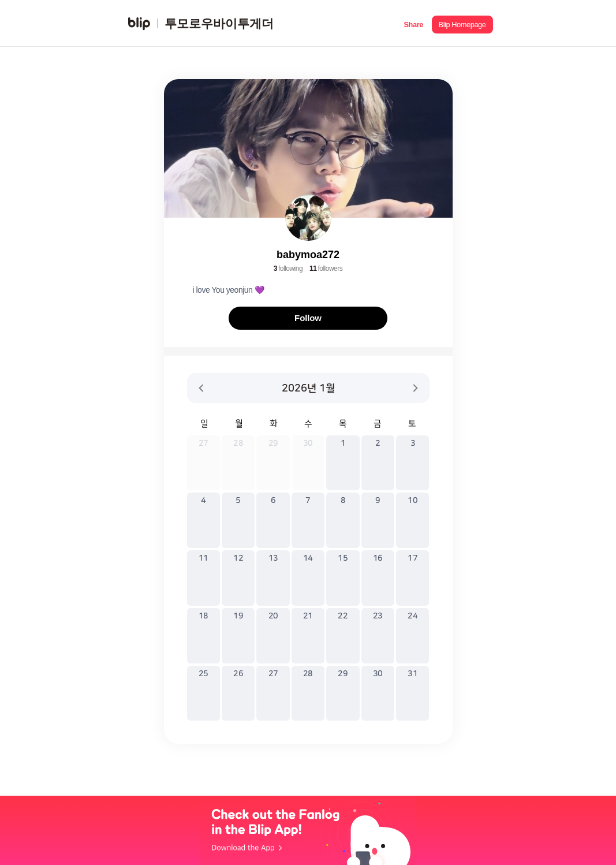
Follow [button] (308, 318)
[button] (414, 23)
